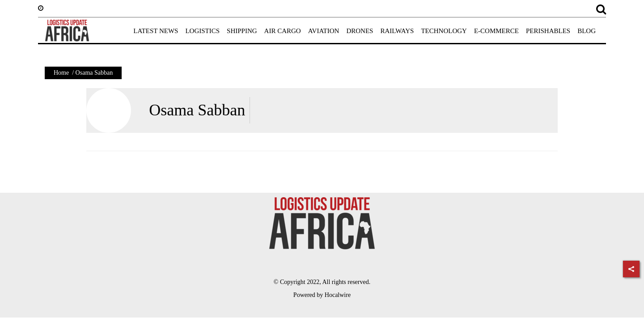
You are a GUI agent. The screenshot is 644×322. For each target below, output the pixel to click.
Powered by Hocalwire (322, 295)
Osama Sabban (197, 110)
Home (61, 73)
